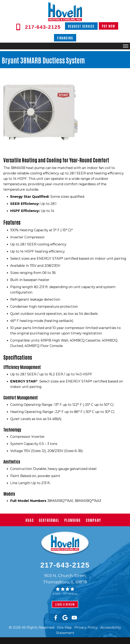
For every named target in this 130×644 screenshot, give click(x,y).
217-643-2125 (65, 565)
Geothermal (49, 520)
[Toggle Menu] (126, 46)
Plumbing (73, 520)
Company (93, 520)
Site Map (64, 627)
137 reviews (70, 594)
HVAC (30, 520)
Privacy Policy (86, 627)
